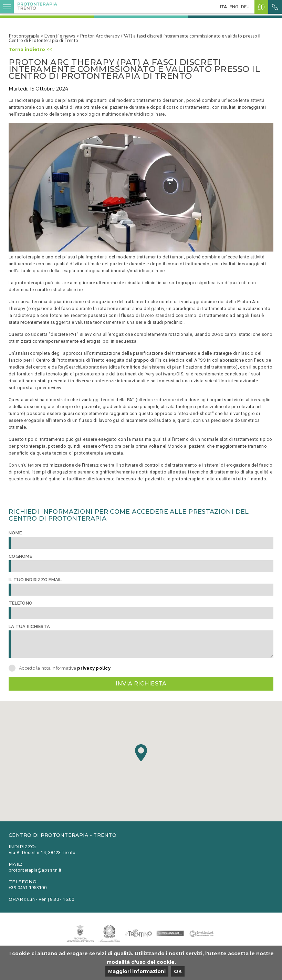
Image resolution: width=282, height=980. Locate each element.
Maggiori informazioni (137, 971)
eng (234, 7)
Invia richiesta (141, 684)
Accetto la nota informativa (65, 668)
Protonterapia (24, 36)
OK (178, 971)
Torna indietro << (30, 49)
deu (245, 7)
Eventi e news (60, 36)
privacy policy (94, 668)
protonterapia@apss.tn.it (35, 870)
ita (223, 7)
